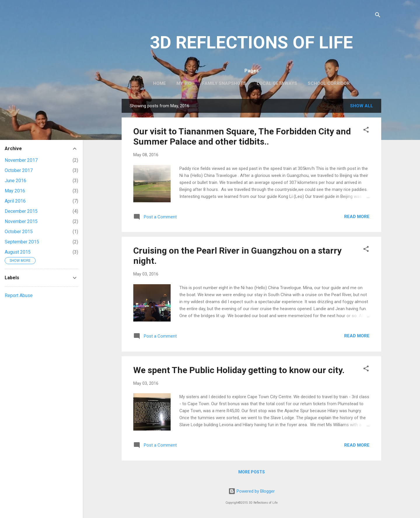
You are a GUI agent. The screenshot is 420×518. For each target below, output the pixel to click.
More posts (252, 472)
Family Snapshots (224, 83)
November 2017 (21, 160)
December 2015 (21, 211)
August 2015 (18, 252)
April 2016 (15, 201)
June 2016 (15, 181)
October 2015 (19, 232)
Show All (362, 106)
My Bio (184, 83)
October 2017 (19, 170)
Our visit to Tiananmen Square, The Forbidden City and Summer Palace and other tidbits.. (242, 136)
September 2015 (22, 242)
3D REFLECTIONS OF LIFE (251, 42)
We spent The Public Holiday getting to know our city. (239, 370)
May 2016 (15, 191)
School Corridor (329, 83)
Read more (357, 217)
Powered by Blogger (252, 491)
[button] (366, 131)
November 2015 (21, 221)
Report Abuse (19, 295)
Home (160, 83)
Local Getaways (277, 83)
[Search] (378, 16)
